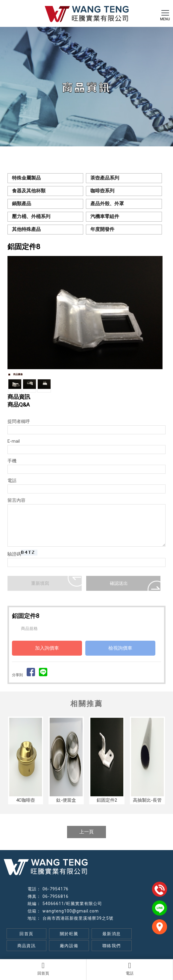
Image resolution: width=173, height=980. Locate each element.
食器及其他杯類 (29, 191)
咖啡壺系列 (102, 191)
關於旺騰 (69, 934)
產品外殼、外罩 (107, 204)
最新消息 (112, 934)
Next (158, 313)
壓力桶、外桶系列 (31, 216)
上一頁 (86, 832)
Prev (15, 313)
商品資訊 (27, 946)
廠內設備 (69, 946)
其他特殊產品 (26, 229)
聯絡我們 (112, 946)
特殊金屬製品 (26, 178)
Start (84, 376)
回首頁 (43, 969)
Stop (89, 376)
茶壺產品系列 (105, 178)
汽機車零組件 (105, 216)
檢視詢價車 (120, 648)
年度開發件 (102, 229)
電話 (130, 969)
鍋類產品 (22, 204)
